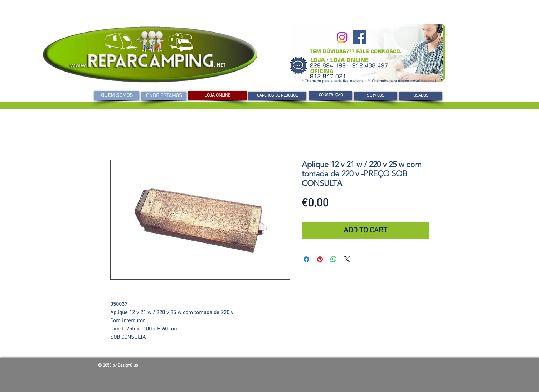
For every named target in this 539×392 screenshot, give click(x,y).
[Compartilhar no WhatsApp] (334, 259)
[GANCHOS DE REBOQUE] (277, 96)
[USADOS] (421, 96)
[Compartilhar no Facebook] (306, 259)
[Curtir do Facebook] (389, 367)
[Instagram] (342, 37)
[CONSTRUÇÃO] (331, 95)
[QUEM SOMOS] (117, 95)
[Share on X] (347, 259)
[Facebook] (360, 37)
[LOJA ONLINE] (217, 95)
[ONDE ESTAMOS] (164, 96)
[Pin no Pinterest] (320, 259)
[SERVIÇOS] (376, 96)
